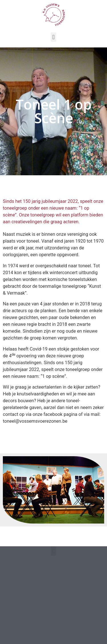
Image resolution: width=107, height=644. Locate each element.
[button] (53, 37)
